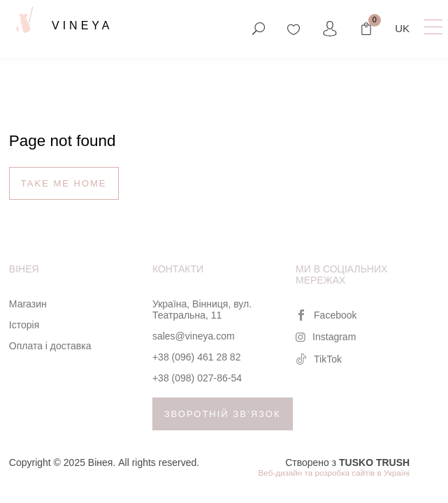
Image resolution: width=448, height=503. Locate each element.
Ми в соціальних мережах (341, 275)
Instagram (326, 337)
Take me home (64, 183)
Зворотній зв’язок (223, 414)
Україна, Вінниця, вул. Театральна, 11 (202, 309)
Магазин (28, 304)
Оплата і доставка (50, 346)
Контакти (178, 269)
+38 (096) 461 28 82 (197, 357)
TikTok (319, 359)
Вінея (24, 269)
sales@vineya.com (194, 336)
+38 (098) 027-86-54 (197, 378)
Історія (24, 325)
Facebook (326, 315)
